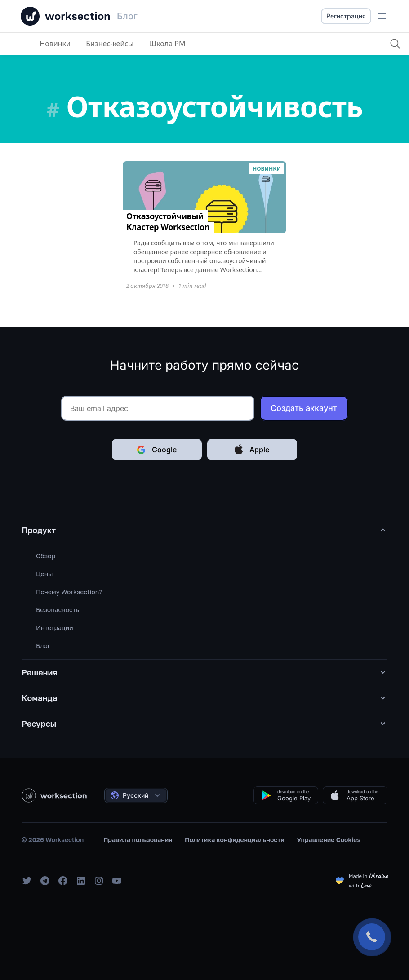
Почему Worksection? (69, 592)
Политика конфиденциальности (235, 840)
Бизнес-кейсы (110, 44)
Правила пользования (138, 840)
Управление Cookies (329, 840)
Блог (43, 646)
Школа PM (167, 44)
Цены (44, 574)
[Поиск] (395, 44)
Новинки (55, 44)
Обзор (46, 556)
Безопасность (58, 610)
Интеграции (55, 628)
